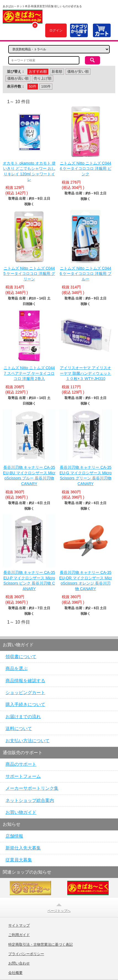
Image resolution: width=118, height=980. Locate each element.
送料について (19, 729)
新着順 (57, 71)
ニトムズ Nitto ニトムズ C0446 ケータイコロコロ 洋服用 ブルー (86, 274)
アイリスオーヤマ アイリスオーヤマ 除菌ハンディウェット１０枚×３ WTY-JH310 (85, 373)
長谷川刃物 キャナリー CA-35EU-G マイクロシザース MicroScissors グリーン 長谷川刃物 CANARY (86, 475)
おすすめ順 (38, 71)
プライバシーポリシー (26, 954)
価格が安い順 (78, 71)
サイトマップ (19, 926)
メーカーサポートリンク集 (32, 788)
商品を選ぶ (17, 668)
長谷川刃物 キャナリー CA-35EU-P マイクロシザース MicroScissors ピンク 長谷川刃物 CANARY (29, 581)
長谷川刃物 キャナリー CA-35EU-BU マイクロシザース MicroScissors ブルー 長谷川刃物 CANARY (29, 475)
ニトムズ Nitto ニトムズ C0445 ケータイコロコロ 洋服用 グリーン (29, 274)
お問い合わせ (19, 963)
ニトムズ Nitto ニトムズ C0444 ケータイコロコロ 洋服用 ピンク (86, 169)
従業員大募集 (19, 860)
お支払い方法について (28, 741)
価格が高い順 (18, 78)
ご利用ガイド (19, 935)
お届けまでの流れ (23, 717)
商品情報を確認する (25, 681)
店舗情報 (14, 836)
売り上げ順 (43, 78)
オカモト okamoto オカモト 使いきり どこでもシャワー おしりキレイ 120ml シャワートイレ (29, 171)
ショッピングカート (25, 693)
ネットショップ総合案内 (30, 800)
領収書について (21, 657)
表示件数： (16, 86)
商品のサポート (21, 764)
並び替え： (16, 71)
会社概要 (15, 973)
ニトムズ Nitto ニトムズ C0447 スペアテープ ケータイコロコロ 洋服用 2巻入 (29, 373)
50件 (33, 86)
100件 (46, 86)
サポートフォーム (23, 776)
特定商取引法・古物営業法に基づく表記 (41, 945)
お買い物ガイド (21, 812)
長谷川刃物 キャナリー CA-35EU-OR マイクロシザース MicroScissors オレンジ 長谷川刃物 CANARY (86, 581)
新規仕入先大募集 (23, 848)
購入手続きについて (25, 704)
